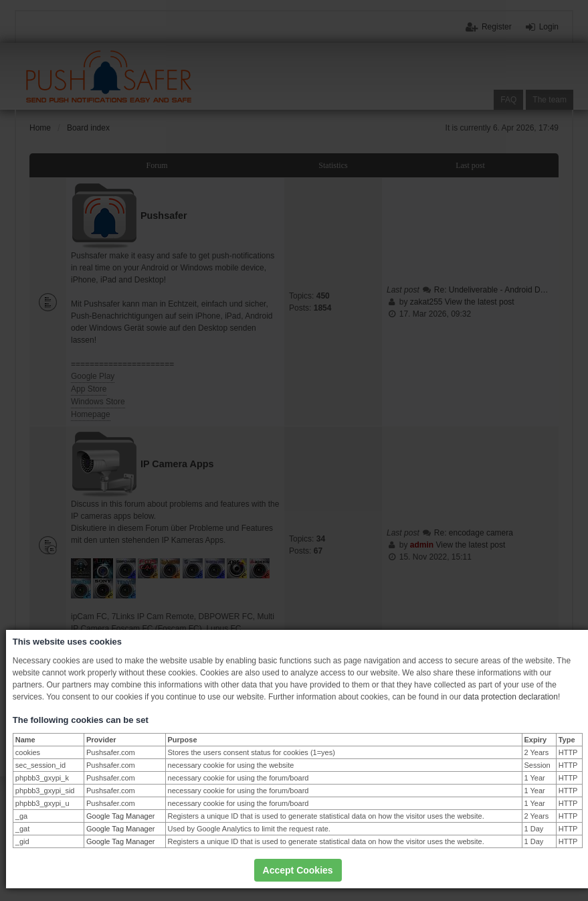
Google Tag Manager (121, 816)
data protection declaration (511, 697)
